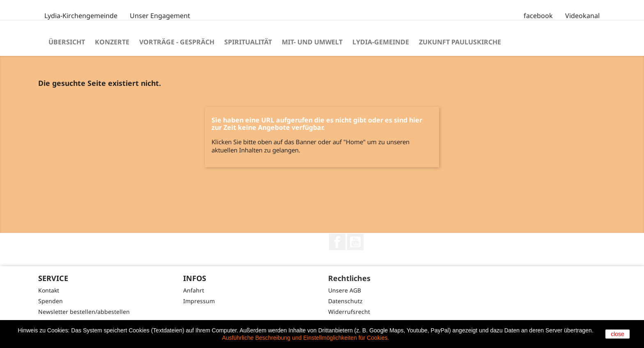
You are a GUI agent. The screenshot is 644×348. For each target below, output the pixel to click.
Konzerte (112, 42)
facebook (538, 16)
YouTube (355, 242)
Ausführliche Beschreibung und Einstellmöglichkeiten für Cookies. (306, 338)
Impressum (199, 301)
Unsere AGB (345, 290)
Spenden (51, 301)
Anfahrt (194, 290)
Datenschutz (345, 301)
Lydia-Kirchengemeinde (81, 16)
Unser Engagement (160, 16)
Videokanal (582, 16)
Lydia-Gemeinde (381, 42)
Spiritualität (248, 42)
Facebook (337, 242)
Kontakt (49, 290)
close (618, 334)
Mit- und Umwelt (312, 42)
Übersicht (67, 42)
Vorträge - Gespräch (177, 42)
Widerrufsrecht (349, 312)
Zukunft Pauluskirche (460, 42)
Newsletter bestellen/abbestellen (84, 312)
